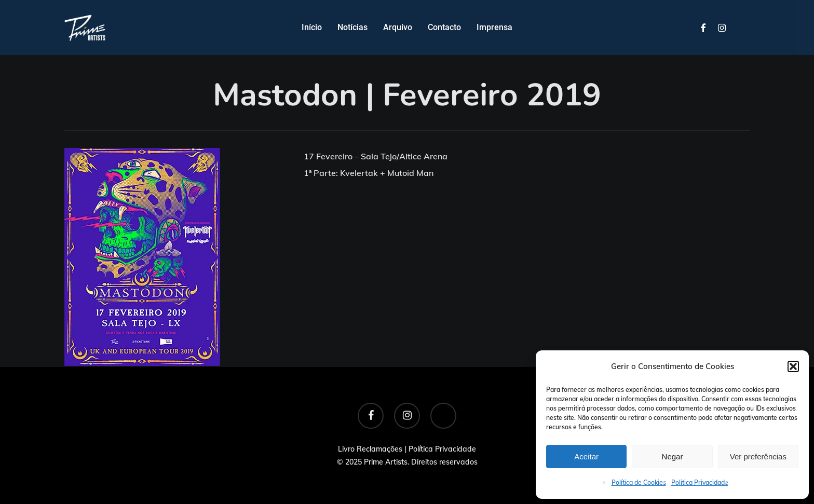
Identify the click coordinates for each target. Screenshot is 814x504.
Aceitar (586, 457)
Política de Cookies (639, 482)
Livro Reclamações (370, 449)
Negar (673, 457)
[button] (793, 366)
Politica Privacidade (700, 482)
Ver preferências (758, 457)
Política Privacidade (442, 449)
